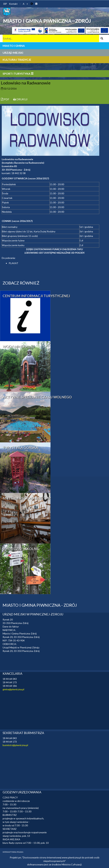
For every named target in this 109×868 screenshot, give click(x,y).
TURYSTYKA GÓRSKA (20, 447)
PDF (5, 99)
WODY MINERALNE (19, 346)
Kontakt (13, 4)
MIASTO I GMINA (14, 46)
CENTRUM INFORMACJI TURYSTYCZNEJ (36, 296)
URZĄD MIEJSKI (13, 53)
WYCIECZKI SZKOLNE (21, 549)
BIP (5, 4)
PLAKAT (13, 263)
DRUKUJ (20, 99)
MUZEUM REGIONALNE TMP (27, 498)
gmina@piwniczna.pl (13, 689)
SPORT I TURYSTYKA (18, 74)
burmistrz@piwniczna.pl (15, 745)
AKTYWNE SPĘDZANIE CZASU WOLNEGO (37, 397)
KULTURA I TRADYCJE (17, 60)
